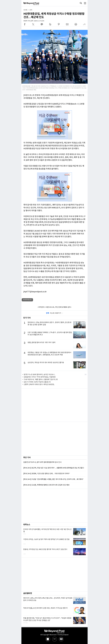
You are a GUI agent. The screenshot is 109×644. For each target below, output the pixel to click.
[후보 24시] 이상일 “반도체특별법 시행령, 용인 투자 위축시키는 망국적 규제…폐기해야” (53, 479)
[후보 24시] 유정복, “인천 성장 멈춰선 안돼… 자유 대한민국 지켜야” (47, 474)
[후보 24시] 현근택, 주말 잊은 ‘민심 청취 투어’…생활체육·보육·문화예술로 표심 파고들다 (54, 468)
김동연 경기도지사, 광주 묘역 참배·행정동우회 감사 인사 (42, 462)
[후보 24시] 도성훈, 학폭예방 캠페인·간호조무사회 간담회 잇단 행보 (46, 485)
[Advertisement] (54, 405)
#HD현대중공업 (27, 300)
